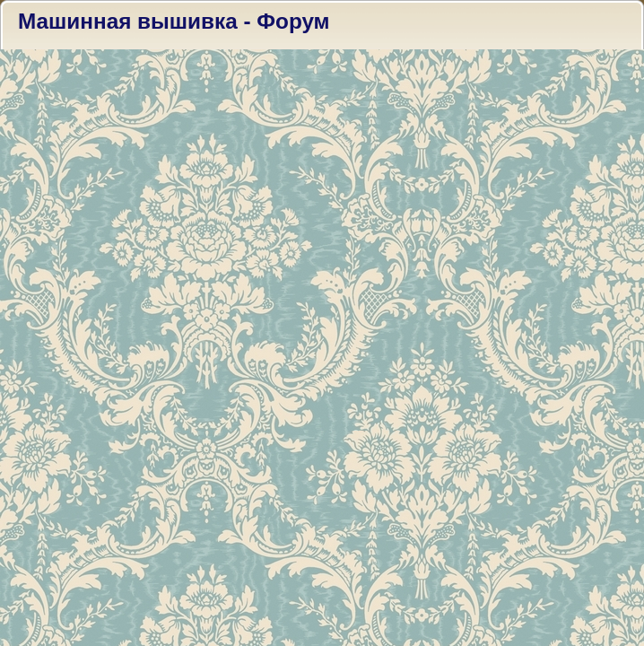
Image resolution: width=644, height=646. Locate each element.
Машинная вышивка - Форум (174, 21)
